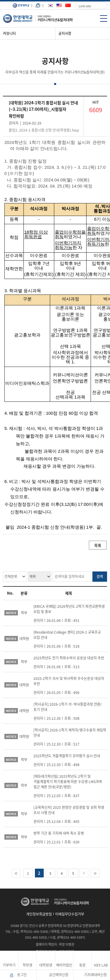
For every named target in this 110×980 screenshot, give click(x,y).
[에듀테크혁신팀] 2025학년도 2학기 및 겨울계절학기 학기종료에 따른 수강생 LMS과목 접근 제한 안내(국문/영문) (68, 782)
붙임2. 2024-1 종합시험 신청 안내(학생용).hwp (44, 130)
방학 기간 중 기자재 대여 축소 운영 (59, 833)
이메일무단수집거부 (70, 914)
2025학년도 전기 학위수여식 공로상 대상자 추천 (69, 658)
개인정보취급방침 (39, 914)
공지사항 (65, 33)
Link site (85, 6)
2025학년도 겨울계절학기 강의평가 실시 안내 (67, 756)
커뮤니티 (9, 33)
